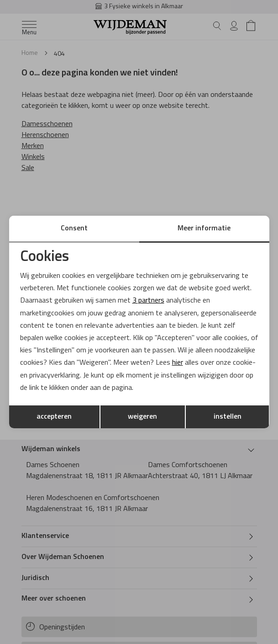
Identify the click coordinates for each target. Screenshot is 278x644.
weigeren (142, 417)
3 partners (148, 301)
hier (178, 363)
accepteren (54, 417)
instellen (228, 417)
